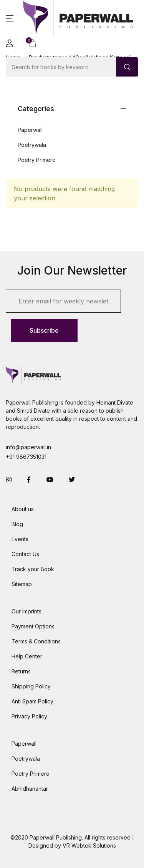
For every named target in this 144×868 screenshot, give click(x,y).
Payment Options (33, 626)
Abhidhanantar (30, 789)
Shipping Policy (31, 686)
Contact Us (25, 554)
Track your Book (33, 569)
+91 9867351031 (26, 457)
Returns (21, 671)
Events (20, 539)
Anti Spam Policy (32, 701)
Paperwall (30, 130)
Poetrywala (32, 145)
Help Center (27, 656)
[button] (10, 18)
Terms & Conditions (36, 641)
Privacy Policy (29, 716)
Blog (17, 524)
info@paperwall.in (28, 447)
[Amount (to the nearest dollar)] (61, 67)
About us (23, 509)
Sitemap (22, 584)
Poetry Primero (37, 160)
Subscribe (44, 330)
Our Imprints (26, 611)
